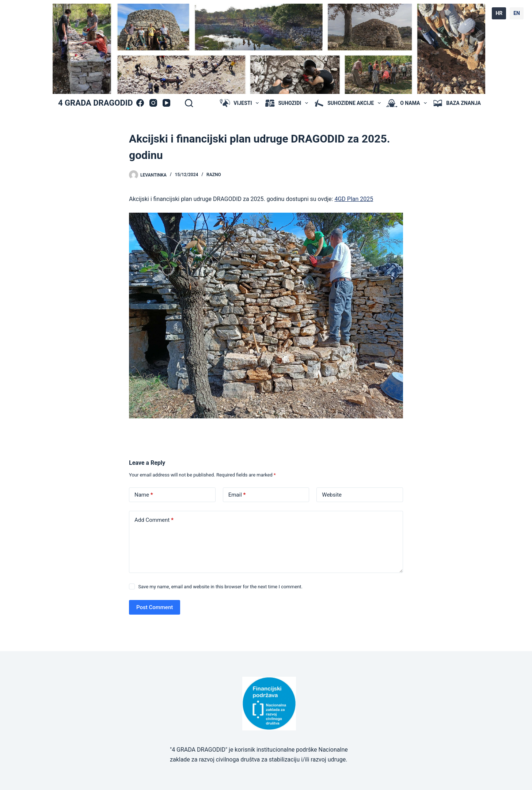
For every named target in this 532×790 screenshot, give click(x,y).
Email (237, 495)
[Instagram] (153, 103)
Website (332, 495)
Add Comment (154, 520)
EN (517, 13)
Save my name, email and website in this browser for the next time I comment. (220, 587)
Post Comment (155, 607)
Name (144, 495)
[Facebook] (140, 103)
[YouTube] (166, 103)
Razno (214, 175)
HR (499, 13)
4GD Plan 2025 (354, 199)
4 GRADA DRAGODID (95, 103)
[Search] (189, 103)
